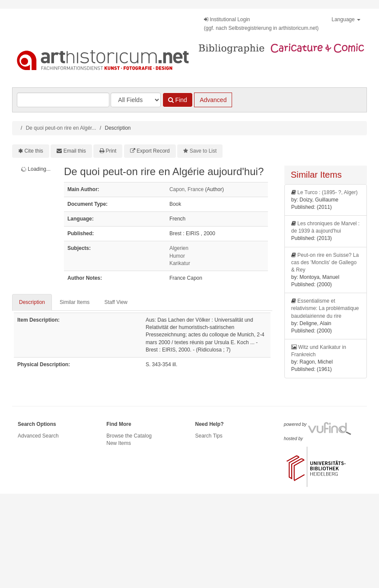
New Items (119, 443)
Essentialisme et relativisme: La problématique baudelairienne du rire (325, 308)
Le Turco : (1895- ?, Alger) (327, 192)
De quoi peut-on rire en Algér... (61, 128)
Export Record (153, 151)
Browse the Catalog (129, 436)
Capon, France (186, 189)
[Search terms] (63, 100)
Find (178, 100)
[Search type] (136, 100)
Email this (75, 151)
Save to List (203, 151)
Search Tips (209, 436)
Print (111, 151)
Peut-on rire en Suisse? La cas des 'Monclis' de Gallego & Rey (325, 262)
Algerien (179, 248)
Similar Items (75, 302)
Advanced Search (38, 436)
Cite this (34, 151)
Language (346, 19)
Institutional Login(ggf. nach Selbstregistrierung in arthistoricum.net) (261, 24)
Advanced (213, 100)
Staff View (116, 302)
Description (32, 302)
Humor (177, 256)
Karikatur (180, 263)
